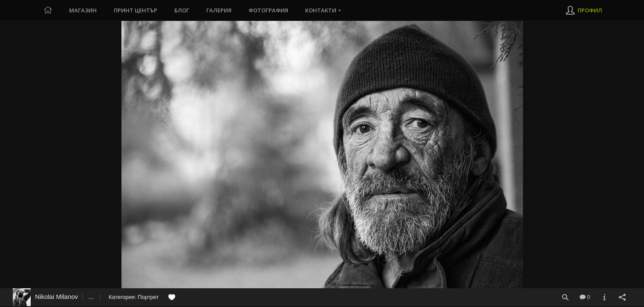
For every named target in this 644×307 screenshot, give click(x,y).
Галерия (219, 10)
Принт (136, 10)
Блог (182, 10)
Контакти (321, 10)
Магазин (83, 10)
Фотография (268, 10)
